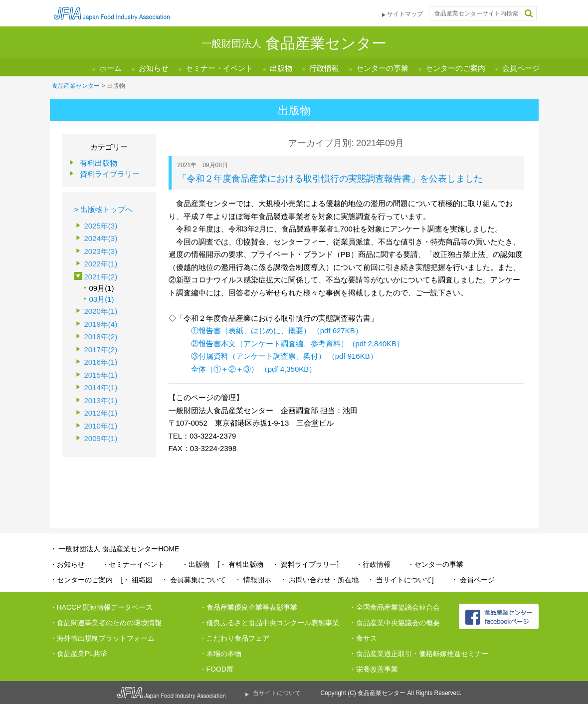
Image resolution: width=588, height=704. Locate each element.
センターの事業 (382, 68)
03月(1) (102, 299)
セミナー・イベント (219, 68)
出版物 (281, 68)
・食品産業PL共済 (79, 654)
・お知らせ (67, 564)
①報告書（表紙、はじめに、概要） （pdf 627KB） (277, 331)
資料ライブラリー (110, 174)
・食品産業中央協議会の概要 (394, 623)
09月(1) (102, 288)
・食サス (363, 638)
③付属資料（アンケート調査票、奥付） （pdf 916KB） (284, 356)
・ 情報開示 (253, 580)
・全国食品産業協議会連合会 (394, 607)
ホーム (110, 68)
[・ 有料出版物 (241, 564)
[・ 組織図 (137, 580)
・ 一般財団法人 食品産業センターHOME (115, 549)
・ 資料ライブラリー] (305, 564)
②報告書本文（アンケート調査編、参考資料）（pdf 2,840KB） (298, 344)
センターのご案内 (455, 68)
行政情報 (324, 68)
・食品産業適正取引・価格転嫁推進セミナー (419, 654)
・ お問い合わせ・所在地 (319, 580)
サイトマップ (405, 14)
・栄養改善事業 (374, 669)
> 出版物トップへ (104, 209)
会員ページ (521, 68)
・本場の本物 (220, 654)
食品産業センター (76, 86)
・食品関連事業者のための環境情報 (106, 623)
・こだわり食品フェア (234, 638)
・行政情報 (373, 564)
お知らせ (154, 68)
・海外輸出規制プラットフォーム (102, 638)
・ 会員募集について (194, 580)
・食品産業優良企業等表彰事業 (248, 607)
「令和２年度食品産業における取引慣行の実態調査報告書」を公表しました (330, 179)
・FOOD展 (216, 669)
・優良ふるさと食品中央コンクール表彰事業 (269, 623)
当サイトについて (277, 693)
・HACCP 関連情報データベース (101, 607)
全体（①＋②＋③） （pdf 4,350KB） (254, 369)
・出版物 (196, 564)
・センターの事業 (435, 564)
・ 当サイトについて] (400, 580)
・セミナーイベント (133, 564)
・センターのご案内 (81, 580)
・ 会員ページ (473, 580)
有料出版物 (98, 163)
